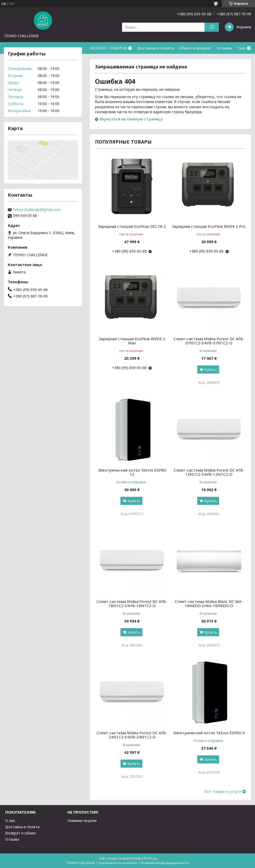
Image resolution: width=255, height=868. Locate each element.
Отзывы (225, 48)
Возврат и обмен (21, 833)
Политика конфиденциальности (165, 863)
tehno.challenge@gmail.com (37, 210)
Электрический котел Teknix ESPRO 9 (209, 733)
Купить (211, 369)
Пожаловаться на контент (118, 863)
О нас (10, 821)
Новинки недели (82, 821)
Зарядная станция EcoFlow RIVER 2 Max (132, 341)
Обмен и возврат (195, 48)
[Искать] (212, 27)
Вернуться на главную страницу (131, 119)
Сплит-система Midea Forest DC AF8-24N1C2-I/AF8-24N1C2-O (132, 735)
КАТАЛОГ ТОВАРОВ (108, 48)
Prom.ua (150, 858)
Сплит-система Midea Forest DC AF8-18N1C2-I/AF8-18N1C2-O (132, 603)
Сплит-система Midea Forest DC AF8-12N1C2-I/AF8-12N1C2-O (209, 472)
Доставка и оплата (155, 48)
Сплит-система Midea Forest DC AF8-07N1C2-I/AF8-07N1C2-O (209, 341)
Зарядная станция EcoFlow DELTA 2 (132, 226)
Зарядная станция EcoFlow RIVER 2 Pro (209, 226)
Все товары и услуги (223, 792)
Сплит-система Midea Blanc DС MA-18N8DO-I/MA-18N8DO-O (209, 603)
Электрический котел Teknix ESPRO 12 (132, 472)
